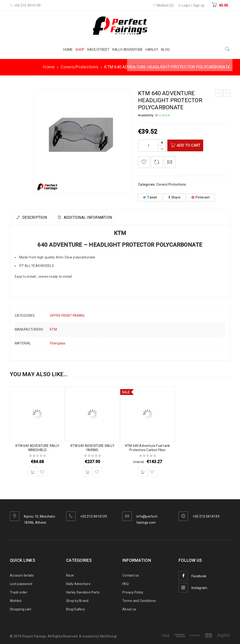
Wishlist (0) (163, 5)
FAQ (126, 584)
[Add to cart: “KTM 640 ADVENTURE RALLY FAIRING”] (88, 472)
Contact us (131, 575)
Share (174, 197)
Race (70, 575)
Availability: (146, 115)
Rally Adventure (78, 584)
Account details (22, 575)
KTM (53, 329)
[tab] (35, 217)
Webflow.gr (109, 636)
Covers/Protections (80, 67)
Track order (19, 592)
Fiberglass (58, 343)
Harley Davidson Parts (83, 592)
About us (129, 609)
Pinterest (201, 197)
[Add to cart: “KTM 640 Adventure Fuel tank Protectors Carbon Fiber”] (143, 472)
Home (49, 67)
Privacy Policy (133, 592)
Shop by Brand (77, 601)
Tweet (150, 197)
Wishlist (16, 601)
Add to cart (191, 145)
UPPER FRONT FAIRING (67, 316)
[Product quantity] (152, 146)
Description (37, 217)
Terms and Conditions (139, 601)
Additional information (98, 217)
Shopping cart (21, 609)
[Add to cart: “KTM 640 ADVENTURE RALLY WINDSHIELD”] (33, 472)
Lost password (21, 584)
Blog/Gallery (75, 609)
